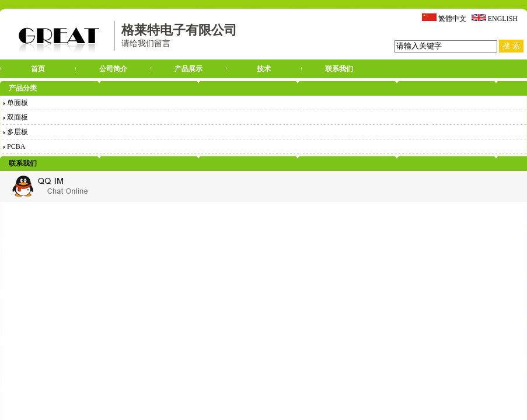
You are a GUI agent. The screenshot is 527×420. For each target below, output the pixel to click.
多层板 (16, 132)
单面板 (16, 103)
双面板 (16, 117)
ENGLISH (503, 19)
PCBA (14, 146)
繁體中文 (452, 19)
